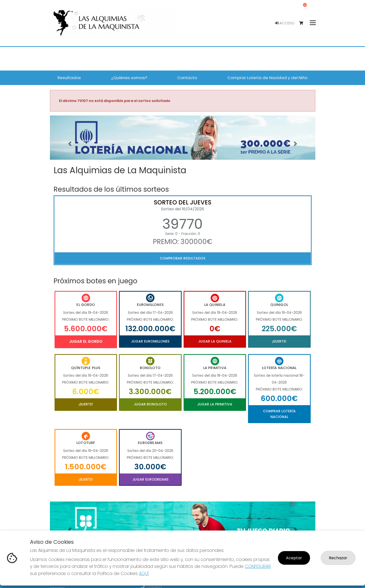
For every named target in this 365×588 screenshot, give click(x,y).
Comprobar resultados (182, 258)
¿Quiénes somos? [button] (129, 78)
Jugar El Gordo (86, 341)
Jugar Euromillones (150, 341)
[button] (70, 144)
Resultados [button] (69, 78)
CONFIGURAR (258, 566)
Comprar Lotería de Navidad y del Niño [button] (267, 78)
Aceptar (294, 558)
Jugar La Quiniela (215, 341)
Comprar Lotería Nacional (279, 414)
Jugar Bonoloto (150, 404)
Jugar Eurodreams (150, 479)
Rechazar (338, 558)
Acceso (285, 23)
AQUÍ (144, 573)
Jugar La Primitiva (215, 404)
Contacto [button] (187, 78)
